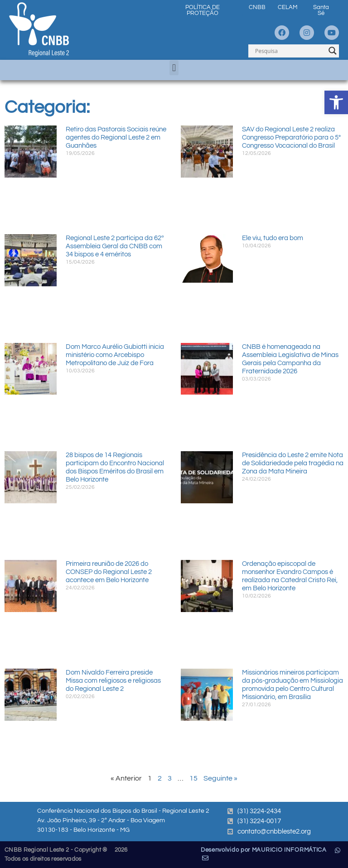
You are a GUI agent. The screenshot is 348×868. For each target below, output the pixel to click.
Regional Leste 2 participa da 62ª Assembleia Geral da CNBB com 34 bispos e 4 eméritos (115, 246)
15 (193, 778)
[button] (174, 68)
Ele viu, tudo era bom (273, 238)
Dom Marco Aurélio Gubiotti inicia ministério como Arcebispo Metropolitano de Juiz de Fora (115, 355)
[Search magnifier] (333, 51)
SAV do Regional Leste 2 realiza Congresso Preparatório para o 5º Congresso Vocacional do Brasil (291, 137)
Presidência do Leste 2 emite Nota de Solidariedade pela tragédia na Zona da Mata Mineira (293, 463)
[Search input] (290, 51)
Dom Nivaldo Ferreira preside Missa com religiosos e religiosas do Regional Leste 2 (113, 681)
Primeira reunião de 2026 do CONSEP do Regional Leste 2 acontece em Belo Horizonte (109, 572)
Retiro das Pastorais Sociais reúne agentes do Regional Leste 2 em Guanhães (116, 137)
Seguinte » (220, 778)
